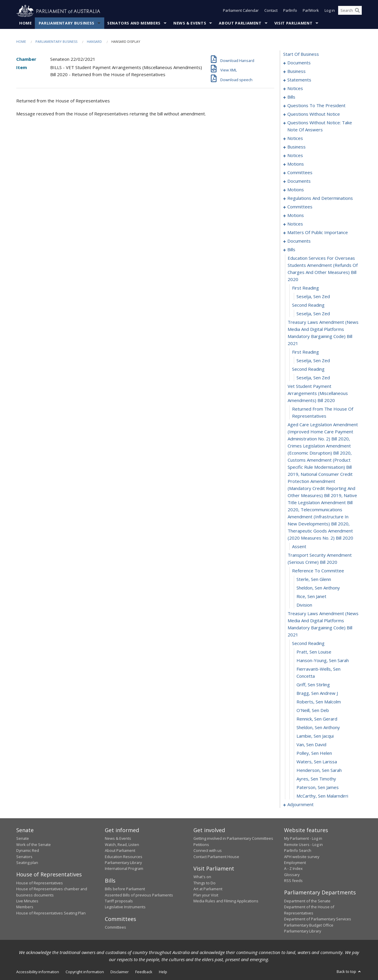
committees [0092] (300, 173)
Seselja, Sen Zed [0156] (313, 361)
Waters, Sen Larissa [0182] (317, 762)
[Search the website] (350, 11)
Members (25, 907)
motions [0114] (296, 215)
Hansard (94, 42)
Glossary (292, 875)
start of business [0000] (301, 54)
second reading (308, 369)
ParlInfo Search (298, 851)
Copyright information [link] (85, 972)
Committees (115, 927)
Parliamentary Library (123, 863)
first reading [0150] (306, 288)
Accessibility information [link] (38, 972)
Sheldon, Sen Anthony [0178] (318, 728)
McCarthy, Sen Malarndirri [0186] (322, 796)
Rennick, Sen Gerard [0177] (317, 719)
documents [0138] (299, 241)
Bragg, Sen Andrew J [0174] (317, 693)
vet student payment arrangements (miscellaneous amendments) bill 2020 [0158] (318, 393)
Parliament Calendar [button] (241, 11)
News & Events (190, 23)
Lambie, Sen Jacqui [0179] (315, 736)
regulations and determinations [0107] (320, 198)
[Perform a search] (357, 11)
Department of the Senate (307, 901)
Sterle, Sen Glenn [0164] (314, 579)
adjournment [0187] (300, 805)
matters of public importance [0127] (318, 233)
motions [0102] (296, 190)
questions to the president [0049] (316, 106)
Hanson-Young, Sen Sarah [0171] (323, 661)
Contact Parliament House (216, 857)
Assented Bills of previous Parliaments (139, 895)
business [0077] (296, 147)
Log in (330, 11)
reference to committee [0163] (318, 571)
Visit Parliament (293, 23)
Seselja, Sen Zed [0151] (313, 297)
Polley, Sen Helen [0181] (314, 753)
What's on (202, 877)
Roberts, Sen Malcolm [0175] (319, 702)
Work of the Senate (34, 845)
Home (26, 23)
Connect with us (208, 851)
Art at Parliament (208, 889)
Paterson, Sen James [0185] (318, 788)
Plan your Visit (206, 895)
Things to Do (205, 883)
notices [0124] (295, 224)
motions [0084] (296, 164)
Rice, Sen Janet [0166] (311, 597)
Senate (23, 839)
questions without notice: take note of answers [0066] (320, 126)
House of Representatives (40, 883)
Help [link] (163, 972)
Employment (295, 863)
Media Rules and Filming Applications (226, 901)
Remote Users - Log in (303, 845)
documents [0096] (299, 181)
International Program (124, 869)
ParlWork (311, 11)
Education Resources (124, 857)
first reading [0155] (306, 352)
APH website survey (302, 857)
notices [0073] (295, 138)
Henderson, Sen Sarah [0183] (319, 770)
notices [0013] (295, 89)
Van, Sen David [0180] (311, 745)
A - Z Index (293, 869)
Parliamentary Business (67, 23)
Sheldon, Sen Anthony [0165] (318, 588)
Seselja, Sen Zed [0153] (313, 314)
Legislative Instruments (125, 907)
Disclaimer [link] (120, 972)
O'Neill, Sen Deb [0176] (313, 710)
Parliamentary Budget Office (309, 925)
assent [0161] (299, 547)
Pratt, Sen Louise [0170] (314, 652)
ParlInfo (290, 11)
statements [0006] (299, 80)
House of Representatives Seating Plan (51, 913)
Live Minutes (27, 901)
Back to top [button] (349, 972)
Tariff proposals (119, 901)
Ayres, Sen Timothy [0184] (316, 779)
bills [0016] (291, 97)
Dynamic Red (28, 851)
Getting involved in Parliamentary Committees (233, 839)
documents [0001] (299, 63)
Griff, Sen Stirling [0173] (313, 685)
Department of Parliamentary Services (318, 919)
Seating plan (27, 863)
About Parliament (240, 23)
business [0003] (296, 71)
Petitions (201, 845)
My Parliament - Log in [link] (303, 839)
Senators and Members (134, 23)
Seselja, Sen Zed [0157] (313, 378)
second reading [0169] (308, 643)
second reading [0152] (308, 305)
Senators (24, 857)
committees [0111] (300, 207)
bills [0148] (291, 250)
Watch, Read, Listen (122, 845)
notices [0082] (295, 156)
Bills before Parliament (125, 889)
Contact (271, 11)
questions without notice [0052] (314, 114)
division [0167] (304, 605)
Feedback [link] (144, 972)
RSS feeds (293, 881)
